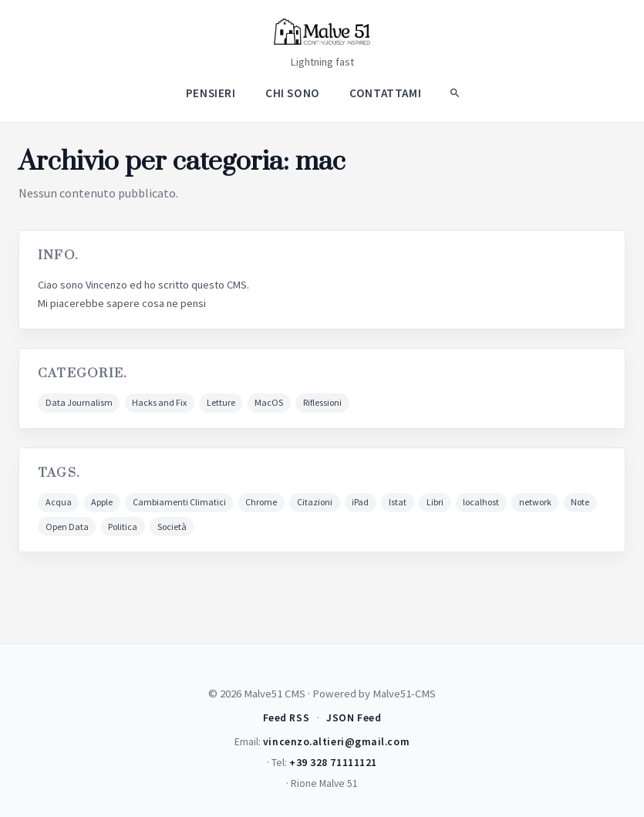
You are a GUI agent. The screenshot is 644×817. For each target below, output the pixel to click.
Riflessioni (322, 402)
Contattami (385, 92)
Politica (123, 527)
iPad (360, 502)
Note (580, 502)
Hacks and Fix (159, 402)
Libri (435, 502)
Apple (102, 502)
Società (172, 527)
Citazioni (315, 502)
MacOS (269, 402)
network (535, 502)
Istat (398, 502)
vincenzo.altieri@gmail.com (336, 742)
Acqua (59, 502)
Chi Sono (293, 92)
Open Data (67, 527)
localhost (481, 502)
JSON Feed (354, 718)
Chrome (261, 502)
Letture (221, 402)
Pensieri (211, 92)
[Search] (454, 93)
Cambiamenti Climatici (179, 502)
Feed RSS (286, 718)
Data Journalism (79, 402)
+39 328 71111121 (333, 763)
